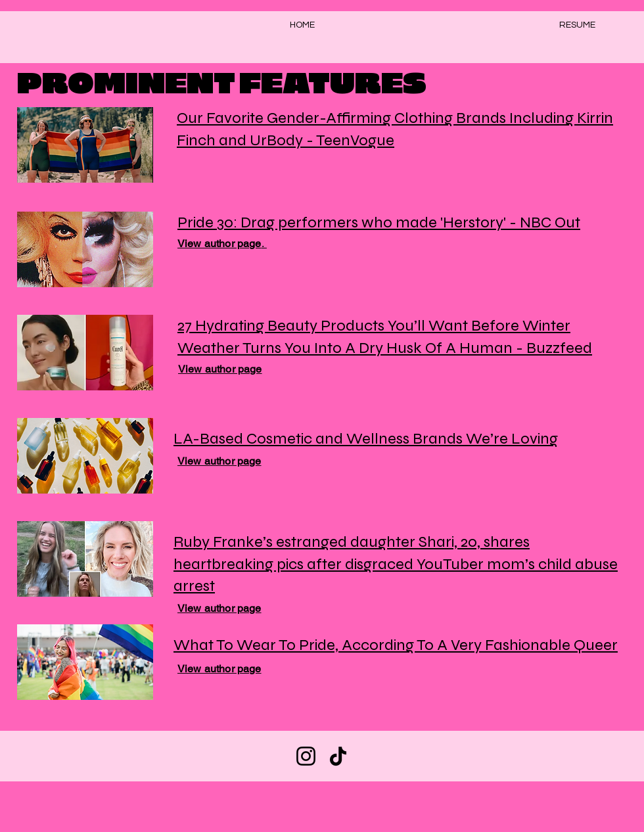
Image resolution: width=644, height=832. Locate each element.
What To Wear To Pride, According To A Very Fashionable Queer (396, 645)
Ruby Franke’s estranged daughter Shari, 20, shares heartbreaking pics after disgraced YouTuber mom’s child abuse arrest (396, 564)
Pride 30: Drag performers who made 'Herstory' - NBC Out (379, 222)
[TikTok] (338, 756)
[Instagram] (306, 756)
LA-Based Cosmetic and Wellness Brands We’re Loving (366, 439)
